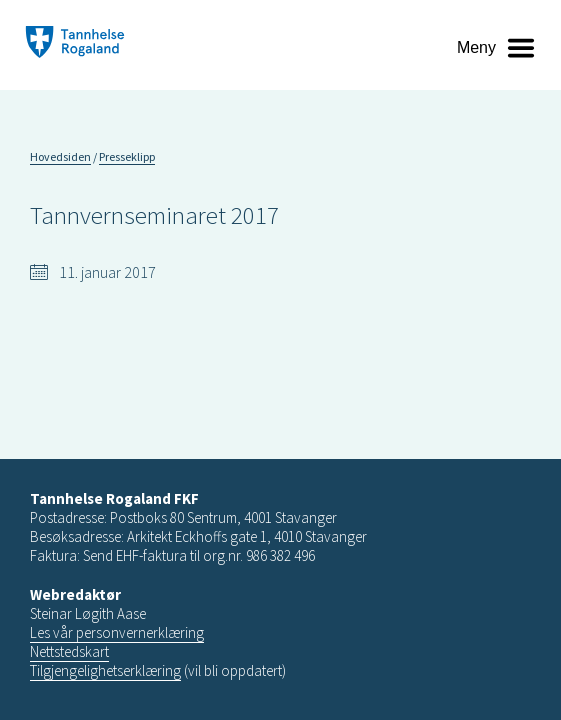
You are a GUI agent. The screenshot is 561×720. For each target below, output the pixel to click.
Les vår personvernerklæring (117, 632)
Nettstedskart (69, 651)
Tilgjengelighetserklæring (105, 670)
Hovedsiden (60, 156)
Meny (476, 47)
